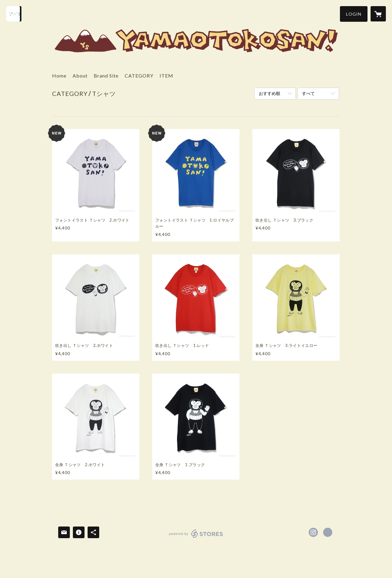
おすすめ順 (269, 93)
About (80, 76)
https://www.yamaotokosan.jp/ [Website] (328, 532)
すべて (308, 93)
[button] (354, 14)
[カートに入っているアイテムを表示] (378, 14)
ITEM (166, 76)
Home (59, 76)
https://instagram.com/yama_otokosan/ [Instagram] (313, 532)
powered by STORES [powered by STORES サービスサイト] (196, 538)
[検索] (14, 14)
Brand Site (106, 76)
